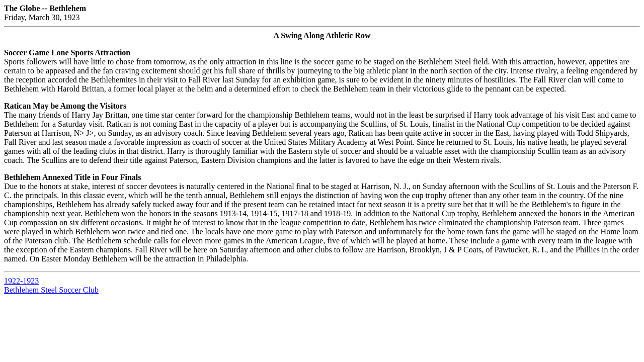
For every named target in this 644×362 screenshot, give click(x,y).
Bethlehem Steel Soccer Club (51, 290)
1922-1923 (21, 281)
